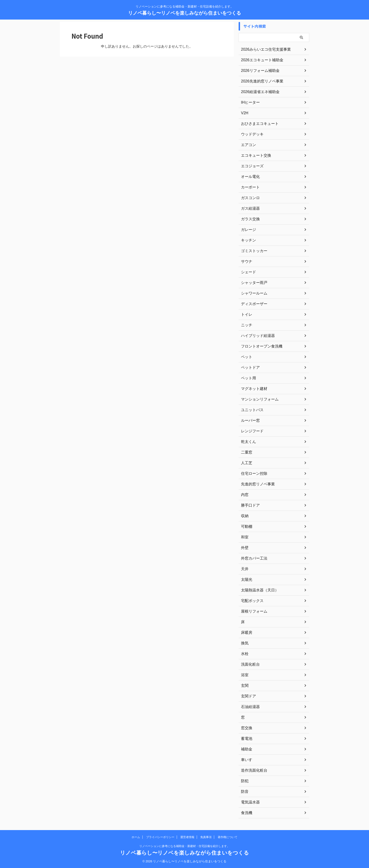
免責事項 (206, 837)
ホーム (136, 837)
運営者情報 (187, 837)
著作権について (228, 837)
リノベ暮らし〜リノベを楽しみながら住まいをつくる (184, 13)
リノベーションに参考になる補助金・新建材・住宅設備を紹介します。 (184, 846)
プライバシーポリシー (160, 837)
